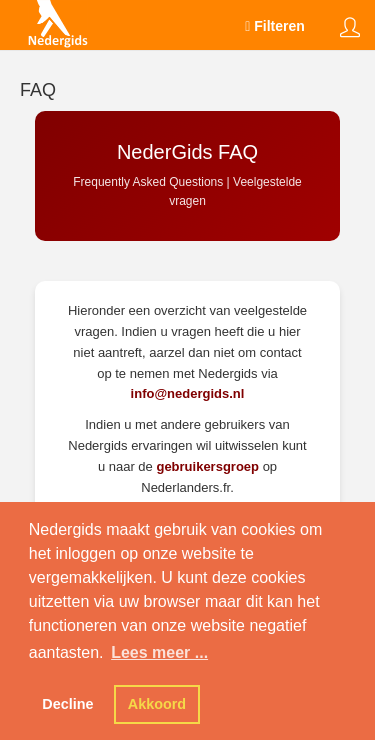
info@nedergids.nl (188, 393)
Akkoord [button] (157, 704)
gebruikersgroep (207, 466)
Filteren (275, 26)
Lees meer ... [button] (159, 652)
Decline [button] (67, 704)
